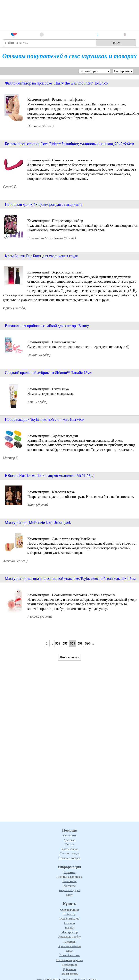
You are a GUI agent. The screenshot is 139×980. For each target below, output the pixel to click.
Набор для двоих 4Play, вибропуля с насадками (43, 205)
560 (88, 643)
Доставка (70, 840)
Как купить (69, 835)
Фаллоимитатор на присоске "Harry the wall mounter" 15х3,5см (57, 83)
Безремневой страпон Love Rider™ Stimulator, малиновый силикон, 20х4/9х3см (69, 144)
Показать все (69, 657)
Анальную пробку (69, 937)
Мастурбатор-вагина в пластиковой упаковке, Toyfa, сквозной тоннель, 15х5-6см (70, 579)
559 (80, 643)
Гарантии (69, 872)
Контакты (69, 886)
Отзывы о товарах (69, 858)
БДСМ (69, 951)
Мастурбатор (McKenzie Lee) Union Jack (38, 523)
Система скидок (69, 853)
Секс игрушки (70, 910)
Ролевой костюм (69, 955)
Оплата (69, 844)
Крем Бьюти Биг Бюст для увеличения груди (42, 256)
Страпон (69, 923)
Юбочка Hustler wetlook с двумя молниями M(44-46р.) (50, 476)
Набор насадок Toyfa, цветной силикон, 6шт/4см (45, 419)
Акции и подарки (69, 890)
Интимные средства (69, 960)
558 (72, 643)
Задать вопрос (69, 849)
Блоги (69, 895)
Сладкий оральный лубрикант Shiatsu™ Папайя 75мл (48, 373)
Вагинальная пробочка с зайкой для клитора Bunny (47, 326)
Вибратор (70, 914)
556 (58, 643)
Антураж (70, 942)
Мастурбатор (69, 932)
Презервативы (69, 974)
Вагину (69, 928)
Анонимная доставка (69, 877)
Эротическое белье (69, 946)
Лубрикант (70, 969)
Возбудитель (69, 965)
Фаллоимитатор (69, 919)
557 (65, 643)
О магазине (69, 881)
